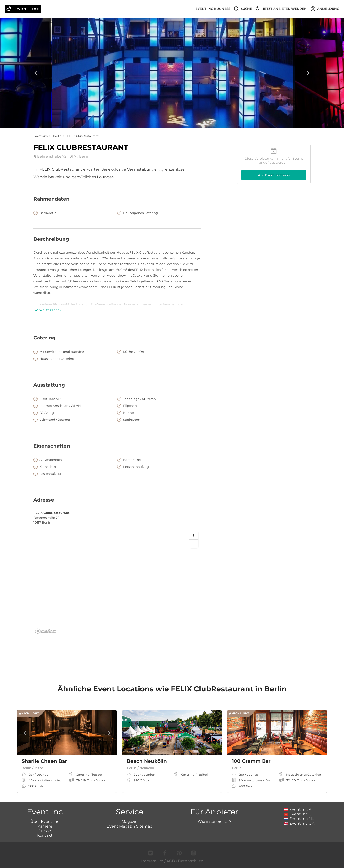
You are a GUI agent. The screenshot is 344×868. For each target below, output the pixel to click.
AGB (171, 861)
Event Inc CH (299, 814)
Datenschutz (190, 861)
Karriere (45, 826)
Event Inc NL (299, 819)
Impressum (152, 861)
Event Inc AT (299, 810)
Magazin (130, 822)
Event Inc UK (299, 823)
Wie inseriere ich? (214, 822)
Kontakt (45, 835)
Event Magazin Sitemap (130, 826)
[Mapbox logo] (45, 631)
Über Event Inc (45, 822)
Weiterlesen (48, 310)
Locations (40, 136)
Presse (45, 831)
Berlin (57, 136)
